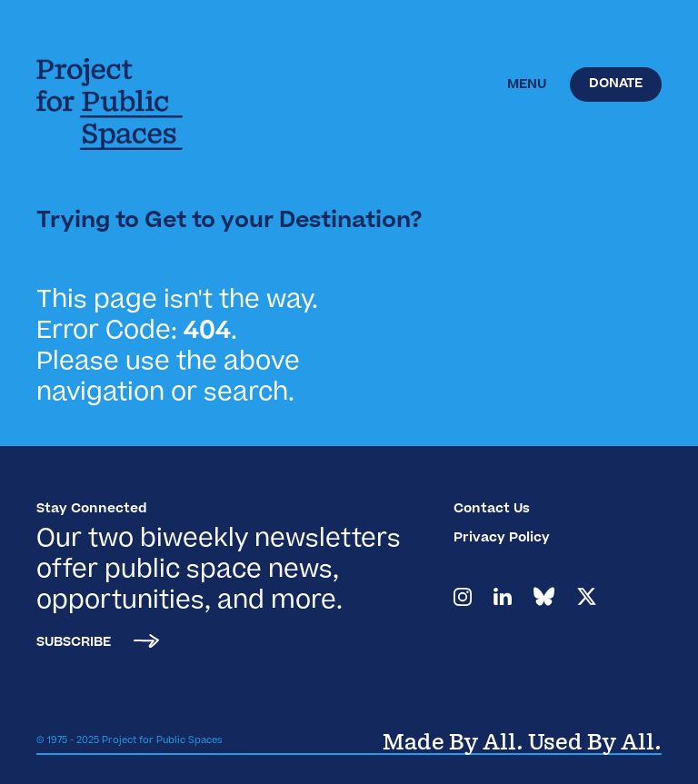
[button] (527, 85)
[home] (123, 104)
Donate (616, 84)
